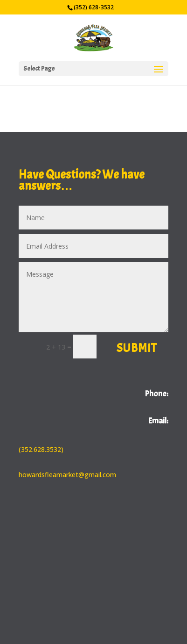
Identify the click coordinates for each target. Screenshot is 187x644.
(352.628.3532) (41, 449)
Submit (137, 348)
